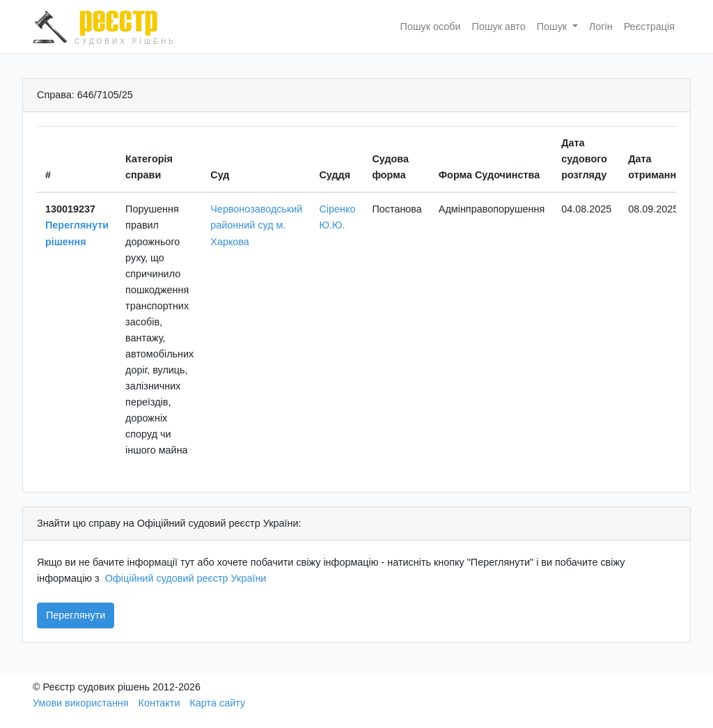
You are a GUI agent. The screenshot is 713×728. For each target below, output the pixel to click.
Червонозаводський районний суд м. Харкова (256, 225)
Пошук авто (499, 26)
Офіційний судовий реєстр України (186, 578)
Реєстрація (649, 26)
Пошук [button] (553, 26)
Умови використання (81, 703)
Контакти (159, 703)
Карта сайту (217, 703)
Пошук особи (431, 26)
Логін (601, 26)
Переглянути (76, 615)
